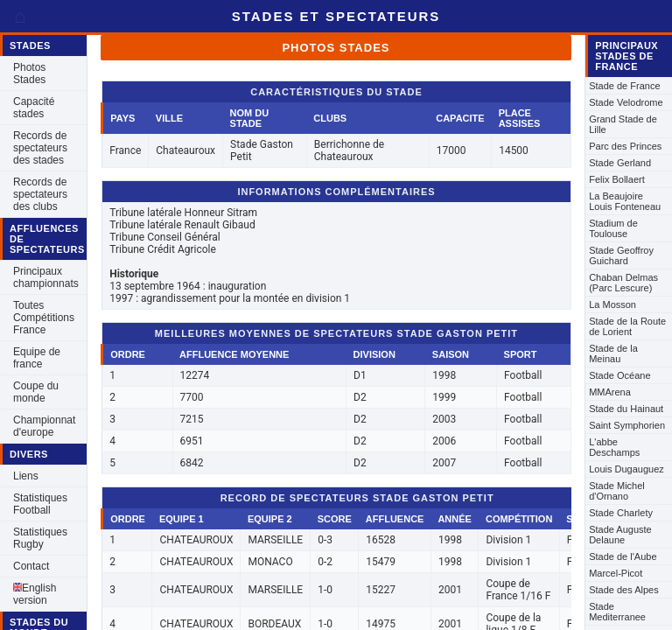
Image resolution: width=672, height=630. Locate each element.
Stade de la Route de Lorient (627, 326)
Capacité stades (34, 108)
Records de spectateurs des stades (40, 148)
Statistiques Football (40, 504)
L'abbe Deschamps (614, 447)
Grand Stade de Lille (623, 124)
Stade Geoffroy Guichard (621, 255)
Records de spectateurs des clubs (40, 194)
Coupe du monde (36, 392)
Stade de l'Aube (623, 556)
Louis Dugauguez (626, 469)
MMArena (610, 392)
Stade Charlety (621, 513)
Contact (31, 566)
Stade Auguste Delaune (620, 535)
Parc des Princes (625, 146)
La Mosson (612, 304)
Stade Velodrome (626, 102)
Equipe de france (37, 358)
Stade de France (624, 86)
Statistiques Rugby (40, 538)
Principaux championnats (46, 277)
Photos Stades (29, 73)
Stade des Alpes (624, 590)
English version (35, 594)
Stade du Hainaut (626, 409)
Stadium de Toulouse (613, 228)
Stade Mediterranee (617, 612)
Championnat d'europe (44, 426)
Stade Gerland (620, 163)
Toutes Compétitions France (44, 318)
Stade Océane (619, 375)
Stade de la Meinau (613, 353)
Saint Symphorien (627, 425)
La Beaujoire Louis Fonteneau (625, 201)
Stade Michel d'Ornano (617, 491)
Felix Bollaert (617, 179)
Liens (26, 476)
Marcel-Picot (616, 573)
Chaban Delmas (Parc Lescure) (623, 283)
